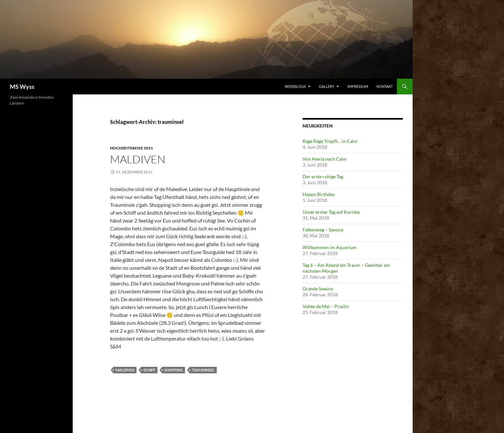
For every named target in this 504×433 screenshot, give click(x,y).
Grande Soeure (318, 289)
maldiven (125, 370)
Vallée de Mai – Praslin (326, 306)
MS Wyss (22, 87)
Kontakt (385, 86)
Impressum (358, 86)
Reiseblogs (295, 86)
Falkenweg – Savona (323, 230)
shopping (174, 370)
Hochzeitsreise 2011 (131, 148)
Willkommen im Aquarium (330, 247)
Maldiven (138, 159)
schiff (149, 370)
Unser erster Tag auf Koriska (331, 212)
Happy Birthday (319, 194)
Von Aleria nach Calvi (325, 159)
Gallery (327, 86)
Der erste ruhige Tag (323, 177)
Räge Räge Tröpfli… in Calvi (330, 141)
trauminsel (203, 370)
